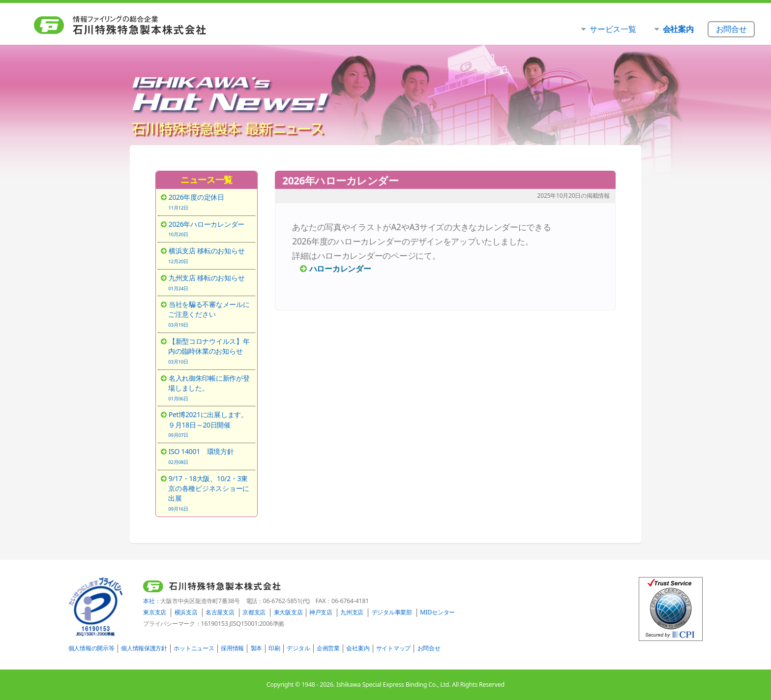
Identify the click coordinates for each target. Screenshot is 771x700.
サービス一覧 (613, 29)
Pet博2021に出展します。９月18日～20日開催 (210, 424)
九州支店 (352, 612)
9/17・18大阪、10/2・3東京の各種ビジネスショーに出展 (210, 493)
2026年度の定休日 (210, 202)
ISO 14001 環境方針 (210, 456)
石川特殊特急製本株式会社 (140, 25)
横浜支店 (186, 612)
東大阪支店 (288, 612)
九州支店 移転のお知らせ (210, 282)
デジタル (298, 648)
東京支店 (155, 612)
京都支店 (254, 612)
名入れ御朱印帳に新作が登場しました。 (210, 388)
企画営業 (328, 648)
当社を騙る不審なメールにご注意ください (210, 314)
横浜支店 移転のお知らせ (210, 255)
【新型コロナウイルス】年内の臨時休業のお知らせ (210, 351)
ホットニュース (194, 648)
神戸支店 (321, 612)
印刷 (274, 648)
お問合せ (429, 648)
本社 (149, 601)
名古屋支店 (220, 612)
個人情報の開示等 (91, 648)
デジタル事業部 (392, 612)
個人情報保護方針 (144, 648)
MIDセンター (437, 612)
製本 (256, 648)
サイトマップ (393, 648)
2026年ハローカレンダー (210, 229)
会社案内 (358, 648)
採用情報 (232, 648)
